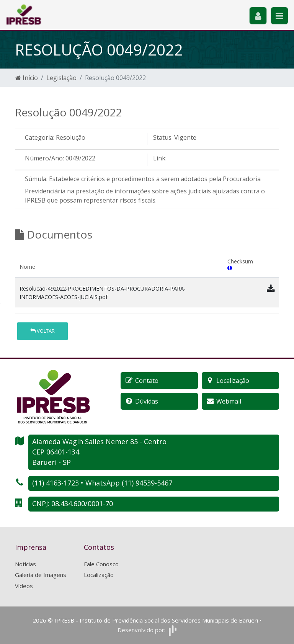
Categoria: (40, 137)
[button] (230, 268)
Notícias (25, 564)
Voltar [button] (42, 331)
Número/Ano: (44, 158)
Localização (99, 575)
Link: (160, 158)
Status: (163, 137)
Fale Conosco (101, 564)
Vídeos (24, 586)
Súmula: (36, 179)
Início (27, 78)
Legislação (61, 78)
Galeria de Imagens (41, 575)
